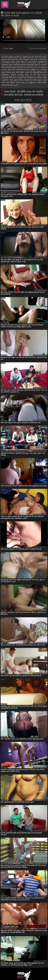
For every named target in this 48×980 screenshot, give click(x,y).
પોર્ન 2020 (21, 91)
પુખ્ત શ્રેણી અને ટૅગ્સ (13, 94)
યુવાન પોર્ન (31, 91)
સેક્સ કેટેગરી (10, 91)
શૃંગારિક (40, 91)
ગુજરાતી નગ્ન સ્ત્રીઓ (33, 94)
